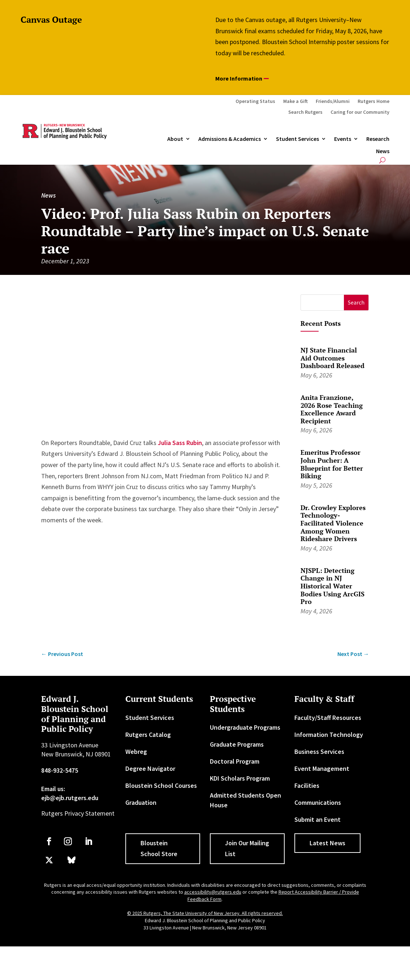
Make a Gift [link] (295, 102)
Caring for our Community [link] (360, 112)
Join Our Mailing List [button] (247, 849)
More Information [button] (239, 78)
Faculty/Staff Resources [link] (328, 718)
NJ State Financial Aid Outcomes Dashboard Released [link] (333, 358)
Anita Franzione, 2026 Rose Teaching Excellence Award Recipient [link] (332, 409)
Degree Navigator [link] (150, 769)
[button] (356, 303)
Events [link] (343, 139)
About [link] (175, 139)
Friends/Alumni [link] (333, 102)
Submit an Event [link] (318, 819)
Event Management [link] (322, 769)
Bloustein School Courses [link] (161, 785)
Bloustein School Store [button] (159, 849)
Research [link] (378, 139)
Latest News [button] (327, 843)
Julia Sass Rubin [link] (180, 443)
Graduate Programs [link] (237, 744)
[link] (62, 654)
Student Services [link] (297, 139)
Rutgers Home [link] (374, 102)
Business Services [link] (319, 752)
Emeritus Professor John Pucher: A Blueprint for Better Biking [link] (332, 464)
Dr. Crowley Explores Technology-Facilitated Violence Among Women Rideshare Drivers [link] (333, 523)
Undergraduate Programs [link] (245, 727)
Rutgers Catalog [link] (148, 735)
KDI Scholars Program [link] (240, 778)
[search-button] (382, 160)
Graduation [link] (141, 802)
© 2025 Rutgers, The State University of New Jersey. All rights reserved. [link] (205, 913)
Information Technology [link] (329, 735)
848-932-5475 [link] (60, 770)
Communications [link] (318, 802)
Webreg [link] (136, 752)
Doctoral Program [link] (235, 761)
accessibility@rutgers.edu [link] (213, 892)
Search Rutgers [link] (305, 112)
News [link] (383, 151)
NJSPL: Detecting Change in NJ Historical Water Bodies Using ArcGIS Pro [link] (333, 586)
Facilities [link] (307, 785)
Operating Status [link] (255, 102)
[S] (322, 303)
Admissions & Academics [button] (230, 139)
